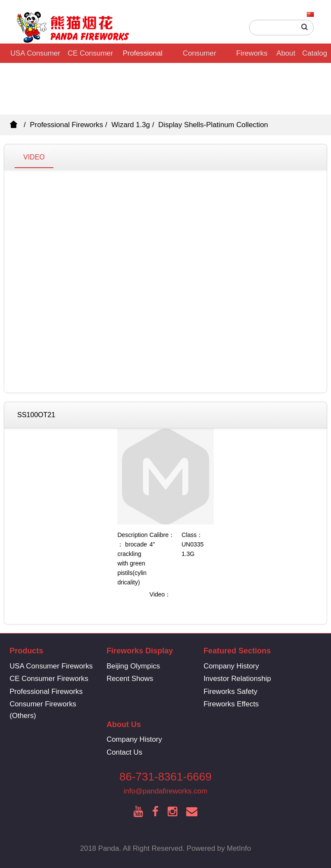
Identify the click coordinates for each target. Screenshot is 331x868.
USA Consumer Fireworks (35, 56)
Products (26, 651)
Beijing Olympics (133, 666)
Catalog (315, 53)
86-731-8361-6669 (165, 777)
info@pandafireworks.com (165, 791)
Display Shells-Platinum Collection (213, 125)
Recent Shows (130, 679)
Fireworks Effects (231, 704)
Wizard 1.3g (131, 125)
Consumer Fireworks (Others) (199, 56)
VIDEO (34, 157)
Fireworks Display (252, 56)
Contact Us (124, 752)
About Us (286, 56)
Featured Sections (237, 651)
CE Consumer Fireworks (90, 56)
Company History (231, 666)
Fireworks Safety (230, 692)
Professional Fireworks (143, 56)
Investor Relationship (237, 679)
